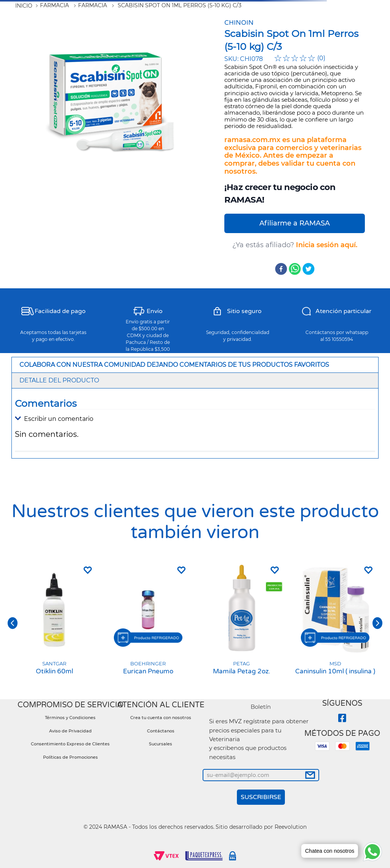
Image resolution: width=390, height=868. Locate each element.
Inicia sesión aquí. (327, 245)
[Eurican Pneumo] (148, 623)
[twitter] (308, 270)
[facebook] (281, 270)
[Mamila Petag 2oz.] (242, 623)
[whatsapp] (295, 270)
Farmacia (54, 5)
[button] (195, 419)
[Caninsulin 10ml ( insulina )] (336, 623)
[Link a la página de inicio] (24, 6)
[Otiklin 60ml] (54, 623)
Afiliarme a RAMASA (295, 223)
